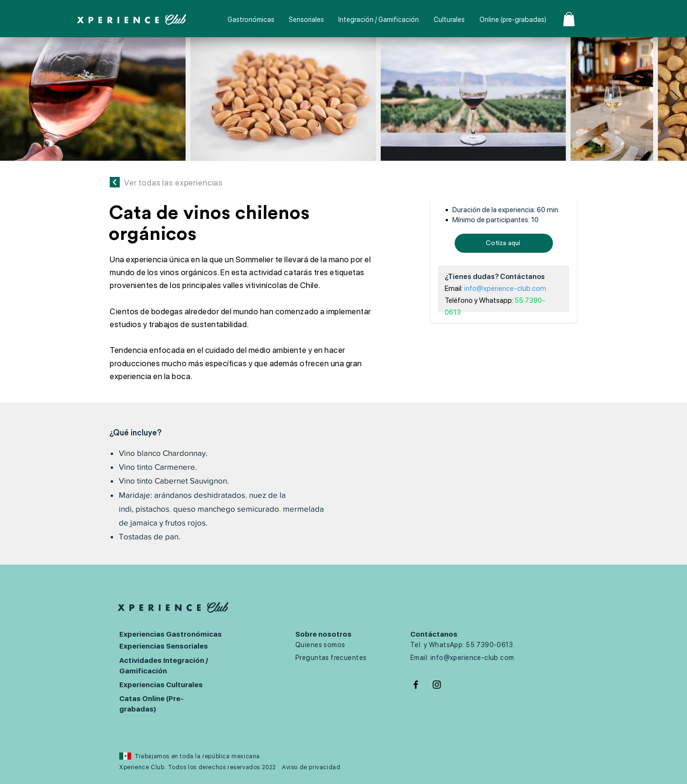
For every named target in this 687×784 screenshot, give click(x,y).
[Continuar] (115, 182)
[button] (569, 19)
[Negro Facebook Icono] (416, 685)
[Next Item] (675, 99)
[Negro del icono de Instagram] (437, 685)
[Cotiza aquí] (504, 243)
